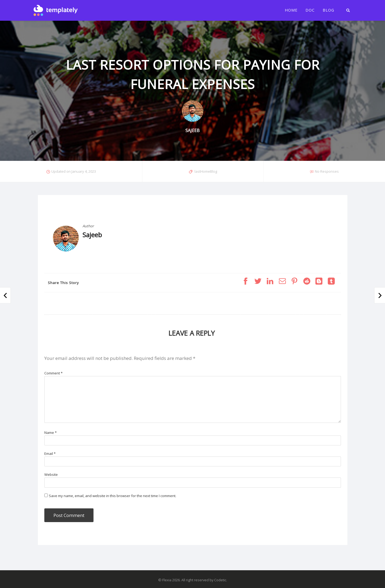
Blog (328, 10)
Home (291, 10)
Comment (53, 373)
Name (51, 433)
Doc (310, 10)
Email (50, 454)
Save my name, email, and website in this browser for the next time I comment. (113, 496)
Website (51, 474)
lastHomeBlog (206, 171)
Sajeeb (92, 235)
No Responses (327, 171)
